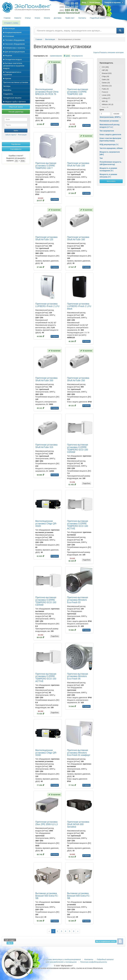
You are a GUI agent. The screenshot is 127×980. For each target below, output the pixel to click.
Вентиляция (9, 29)
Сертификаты (16, 149)
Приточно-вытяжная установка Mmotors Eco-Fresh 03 (78, 600)
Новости (18, 18)
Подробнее (86, 483)
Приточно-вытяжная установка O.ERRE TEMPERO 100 (78, 92)
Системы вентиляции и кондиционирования (62, 959)
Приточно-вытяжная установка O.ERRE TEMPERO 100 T (46, 166)
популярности (77, 56)
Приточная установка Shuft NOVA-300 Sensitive (78, 824)
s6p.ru (10, 943)
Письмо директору (16, 112)
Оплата (47, 18)
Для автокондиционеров (14, 52)
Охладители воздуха (12, 59)
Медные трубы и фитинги (14, 102)
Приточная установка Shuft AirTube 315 (46, 446)
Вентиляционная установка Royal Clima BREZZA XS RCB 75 (47, 92)
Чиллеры (7, 86)
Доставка (58, 18)
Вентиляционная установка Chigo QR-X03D (46, 753)
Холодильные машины (12, 98)
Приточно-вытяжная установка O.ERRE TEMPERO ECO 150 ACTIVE (46, 678)
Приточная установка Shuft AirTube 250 (78, 379)
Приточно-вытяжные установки (16, 82)
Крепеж (7, 78)
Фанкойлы (7, 90)
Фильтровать (111, 181)
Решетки (8, 56)
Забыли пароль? (11, 135)
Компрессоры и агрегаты (14, 48)
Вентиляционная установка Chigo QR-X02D (46, 524)
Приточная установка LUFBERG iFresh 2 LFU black (79, 306)
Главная (7, 18)
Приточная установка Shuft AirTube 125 (46, 238)
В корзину (55, 124)
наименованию (56, 56)
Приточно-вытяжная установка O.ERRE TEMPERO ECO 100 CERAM (78, 448)
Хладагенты (8, 94)
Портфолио (16, 144)
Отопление (9, 36)
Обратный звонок (16, 107)
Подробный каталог (98, 18)
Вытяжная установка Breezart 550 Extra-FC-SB (47, 896)
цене (67, 56)
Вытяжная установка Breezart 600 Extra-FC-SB (79, 896)
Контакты (82, 18)
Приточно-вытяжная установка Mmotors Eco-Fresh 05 (78, 676)
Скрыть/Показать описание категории (108, 52)
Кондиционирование (12, 32)
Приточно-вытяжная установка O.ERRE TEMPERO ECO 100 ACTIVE (78, 525)
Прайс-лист (70, 18)
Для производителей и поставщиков (61, 962)
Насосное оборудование (14, 44)
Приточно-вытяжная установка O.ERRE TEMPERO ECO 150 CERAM (46, 601)
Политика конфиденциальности (94, 962)
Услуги (37, 18)
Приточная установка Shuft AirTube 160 (78, 238)
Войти (16, 131)
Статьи (28, 18)
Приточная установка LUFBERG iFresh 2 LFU (47, 305)
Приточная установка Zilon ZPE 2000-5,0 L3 (47, 823)
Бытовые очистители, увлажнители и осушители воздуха (14, 66)
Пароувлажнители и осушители (12, 73)
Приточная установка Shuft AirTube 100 (78, 164)
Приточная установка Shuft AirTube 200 (46, 379)
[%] (109, 144)
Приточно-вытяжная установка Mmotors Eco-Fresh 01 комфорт (79, 753)
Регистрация (22, 135)
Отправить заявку (11, 23)
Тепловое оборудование (14, 40)
